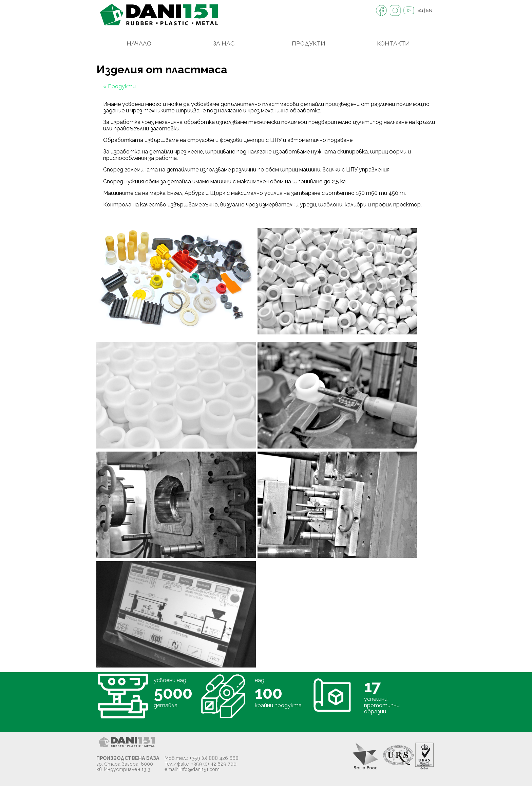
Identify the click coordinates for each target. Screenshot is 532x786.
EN (429, 10)
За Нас (224, 43)
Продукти (309, 43)
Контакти (393, 43)
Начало (139, 43)
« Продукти (119, 86)
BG (420, 10)
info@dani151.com (199, 769)
